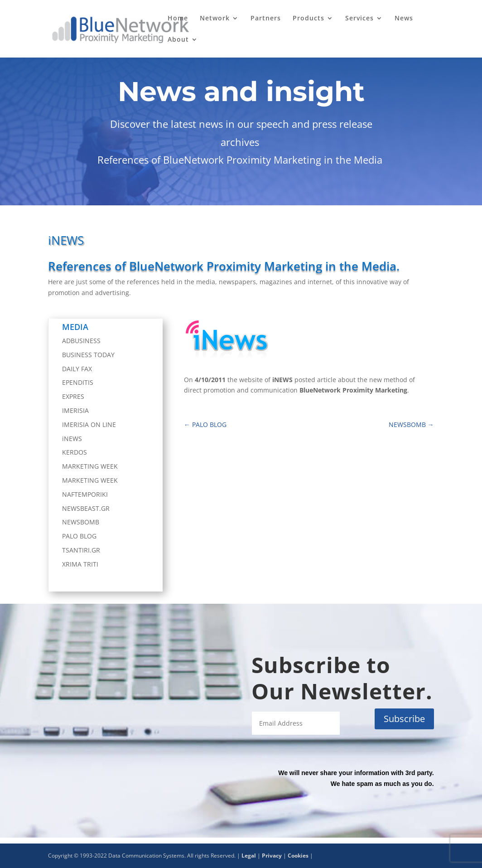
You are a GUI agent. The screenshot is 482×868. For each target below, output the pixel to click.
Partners (266, 19)
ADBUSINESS (81, 341)
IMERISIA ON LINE (89, 424)
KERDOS (75, 452)
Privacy (272, 856)
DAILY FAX (77, 369)
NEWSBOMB (81, 522)
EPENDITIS (78, 382)
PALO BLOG (79, 536)
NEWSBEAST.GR (86, 508)
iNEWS (72, 439)
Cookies (298, 856)
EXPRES (73, 396)
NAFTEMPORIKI (85, 494)
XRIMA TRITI (80, 564)
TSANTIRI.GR (81, 550)
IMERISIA (75, 410)
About (178, 40)
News (404, 19)
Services (359, 19)
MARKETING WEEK (90, 466)
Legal (249, 856)
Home (178, 19)
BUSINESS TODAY (88, 355)
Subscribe (404, 719)
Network (215, 19)
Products (308, 19)
